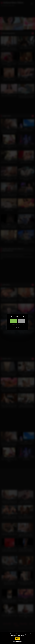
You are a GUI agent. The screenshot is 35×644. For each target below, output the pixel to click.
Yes (13, 321)
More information (17, 642)
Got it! (17, 638)
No (22, 321)
